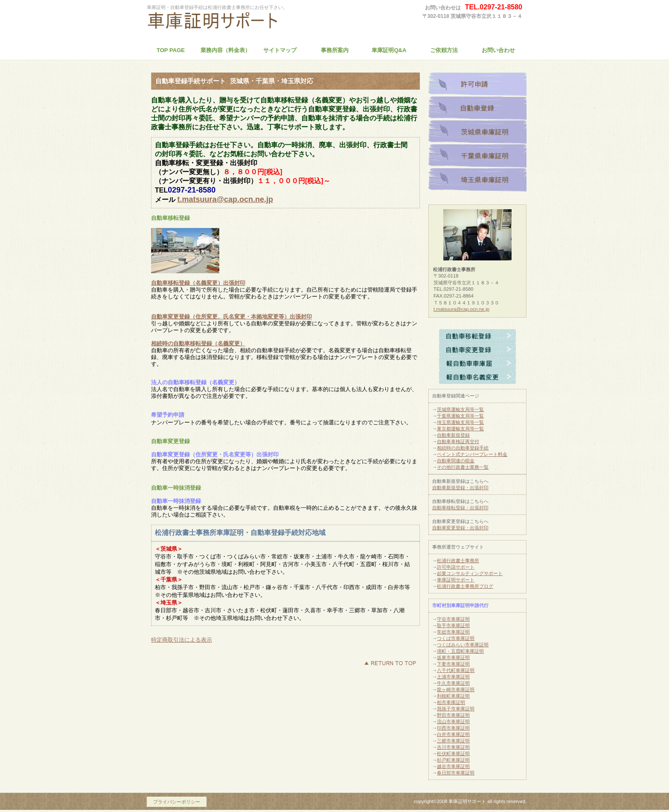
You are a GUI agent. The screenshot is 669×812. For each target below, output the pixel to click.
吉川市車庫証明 (453, 747)
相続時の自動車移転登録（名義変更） (198, 343)
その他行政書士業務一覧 (463, 467)
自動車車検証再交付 (458, 441)
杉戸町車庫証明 (453, 760)
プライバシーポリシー (177, 802)
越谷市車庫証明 (453, 766)
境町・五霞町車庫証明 (460, 651)
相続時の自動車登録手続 (463, 448)
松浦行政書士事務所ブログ (465, 586)
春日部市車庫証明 (456, 773)
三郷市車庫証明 (453, 741)
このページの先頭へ (390, 663)
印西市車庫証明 (453, 728)
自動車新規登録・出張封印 (460, 488)
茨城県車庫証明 (477, 132)
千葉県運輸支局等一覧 (460, 416)
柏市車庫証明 (451, 702)
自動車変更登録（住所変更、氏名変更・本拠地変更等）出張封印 (231, 317)
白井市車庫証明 (453, 734)
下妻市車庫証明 (453, 664)
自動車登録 (477, 108)
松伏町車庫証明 (453, 754)
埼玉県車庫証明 (477, 180)
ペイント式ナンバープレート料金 (472, 454)
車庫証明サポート (456, 580)
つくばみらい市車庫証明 (463, 645)
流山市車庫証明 (453, 721)
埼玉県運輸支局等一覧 (460, 422)
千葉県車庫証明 (477, 156)
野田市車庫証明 (453, 715)
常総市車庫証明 (453, 632)
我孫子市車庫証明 (456, 709)
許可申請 (477, 85)
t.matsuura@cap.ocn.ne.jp (225, 199)
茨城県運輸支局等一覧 (460, 409)
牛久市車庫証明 (453, 683)
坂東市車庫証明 (453, 657)
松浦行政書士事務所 (226, 23)
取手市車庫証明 (453, 625)
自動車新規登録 (453, 435)
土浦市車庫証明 (453, 677)
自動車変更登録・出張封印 (460, 528)
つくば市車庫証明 (456, 638)
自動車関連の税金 (456, 461)
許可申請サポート (456, 567)
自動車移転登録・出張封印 (460, 508)
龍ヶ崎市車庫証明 (456, 689)
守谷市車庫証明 (453, 619)
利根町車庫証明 (453, 696)
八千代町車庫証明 (456, 670)
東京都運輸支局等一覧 (460, 429)
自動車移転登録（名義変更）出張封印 (198, 283)
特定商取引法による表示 (182, 640)
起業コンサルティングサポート (470, 573)
